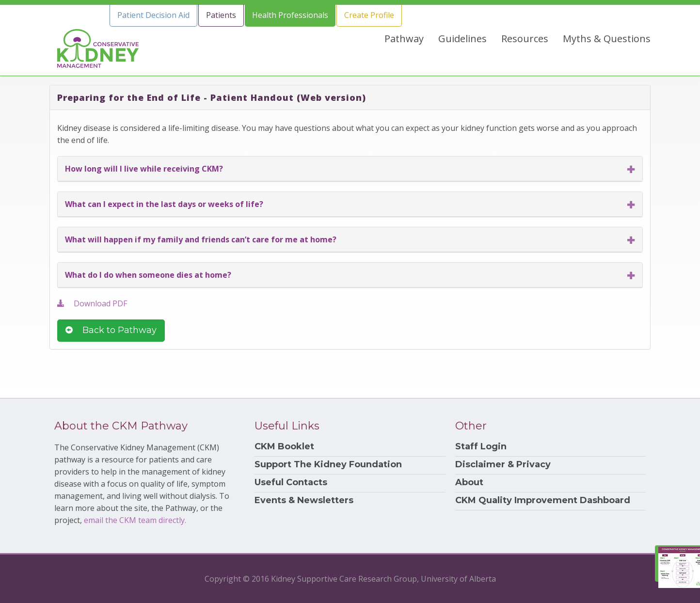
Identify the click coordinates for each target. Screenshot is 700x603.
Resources (525, 39)
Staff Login (481, 447)
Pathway (404, 39)
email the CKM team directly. (135, 520)
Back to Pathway (111, 330)
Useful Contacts (291, 483)
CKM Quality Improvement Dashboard (543, 500)
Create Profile (369, 15)
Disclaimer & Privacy (503, 465)
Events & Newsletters (304, 500)
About (469, 483)
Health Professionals (290, 15)
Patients (221, 15)
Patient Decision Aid (153, 15)
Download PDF (92, 303)
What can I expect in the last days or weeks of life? (164, 204)
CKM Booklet (284, 447)
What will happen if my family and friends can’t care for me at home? (201, 239)
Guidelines (462, 39)
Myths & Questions (607, 39)
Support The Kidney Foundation (328, 465)
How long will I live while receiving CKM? (144, 169)
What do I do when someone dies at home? (148, 275)
